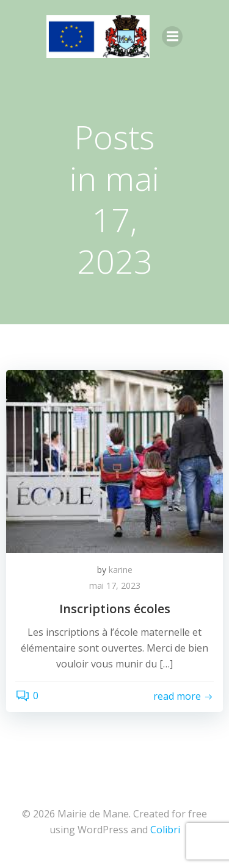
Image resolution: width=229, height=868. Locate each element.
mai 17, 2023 (115, 585)
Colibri (165, 830)
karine (121, 570)
